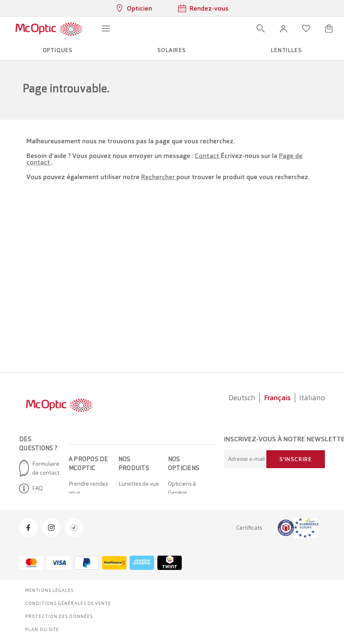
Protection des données (59, 616)
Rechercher (159, 177)
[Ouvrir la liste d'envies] (306, 28)
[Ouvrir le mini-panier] (329, 28)
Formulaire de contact (39, 468)
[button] (283, 28)
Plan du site (42, 629)
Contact (208, 156)
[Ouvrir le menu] (106, 28)
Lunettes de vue (139, 484)
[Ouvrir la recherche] (261, 28)
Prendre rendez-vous (89, 488)
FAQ (31, 488)
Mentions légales (50, 590)
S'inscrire (296, 459)
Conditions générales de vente (68, 603)
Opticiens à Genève (182, 488)
